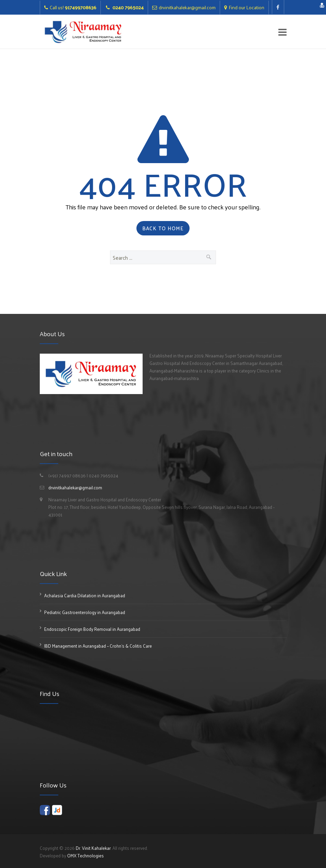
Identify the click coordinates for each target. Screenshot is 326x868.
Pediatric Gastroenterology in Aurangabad (85, 612)
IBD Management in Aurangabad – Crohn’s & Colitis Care (98, 646)
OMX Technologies (86, 855)
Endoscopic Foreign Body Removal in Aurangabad (92, 629)
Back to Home (163, 228)
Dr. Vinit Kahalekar (93, 848)
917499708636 (81, 7)
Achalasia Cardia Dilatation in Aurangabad (85, 595)
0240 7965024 (128, 7)
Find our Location (246, 7)
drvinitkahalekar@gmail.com (187, 7)
